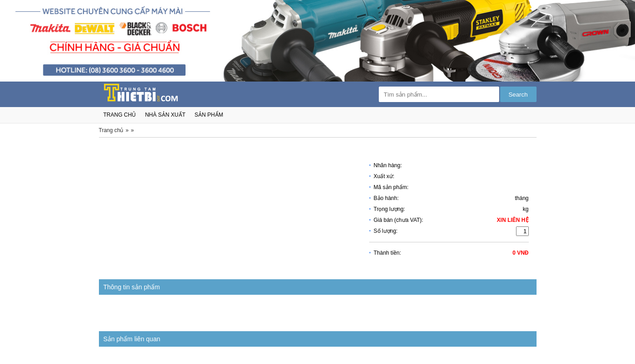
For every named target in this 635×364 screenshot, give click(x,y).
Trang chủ (111, 130)
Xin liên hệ (513, 220)
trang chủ (120, 115)
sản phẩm (209, 115)
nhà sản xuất (165, 115)
